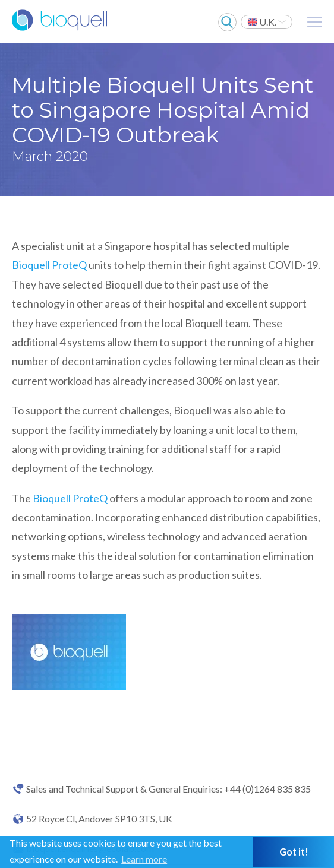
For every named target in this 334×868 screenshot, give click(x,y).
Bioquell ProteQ (49, 265)
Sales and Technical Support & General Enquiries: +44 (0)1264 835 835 (168, 789)
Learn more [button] (144, 859)
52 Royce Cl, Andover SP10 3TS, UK (99, 819)
